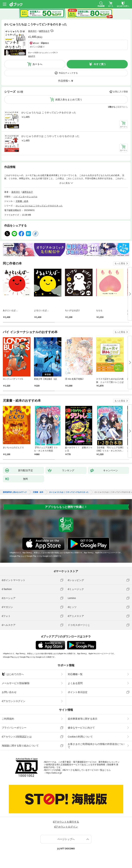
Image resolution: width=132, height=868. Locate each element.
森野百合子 (44, 31)
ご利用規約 (8, 719)
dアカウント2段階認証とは (17, 737)
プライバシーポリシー (14, 728)
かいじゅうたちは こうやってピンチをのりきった (49, 113)
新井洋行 (32, 31)
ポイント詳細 (36, 47)
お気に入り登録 (120, 92)
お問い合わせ (9, 692)
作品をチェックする (68, 73)
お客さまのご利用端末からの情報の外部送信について (96, 746)
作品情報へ (64, 81)
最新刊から (122, 107)
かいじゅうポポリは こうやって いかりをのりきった (50, 136)
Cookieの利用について (80, 737)
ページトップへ (66, 839)
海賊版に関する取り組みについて (20, 746)
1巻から (112, 107)
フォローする (52, 31)
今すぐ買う (100, 64)
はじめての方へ (13, 674)
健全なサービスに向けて (81, 728)
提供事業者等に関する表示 (83, 719)
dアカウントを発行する (66, 822)
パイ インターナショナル (25, 197)
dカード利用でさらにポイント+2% (42, 53)
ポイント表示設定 (78, 692)
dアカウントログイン (14, 701)
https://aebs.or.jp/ (54, 773)
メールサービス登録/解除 (16, 683)
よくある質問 (75, 683)
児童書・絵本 (22, 201)
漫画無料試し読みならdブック (15, 492)
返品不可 (32, 56)
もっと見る (120, 263)
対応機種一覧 (75, 674)
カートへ (37, 64)
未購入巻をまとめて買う (69, 100)
